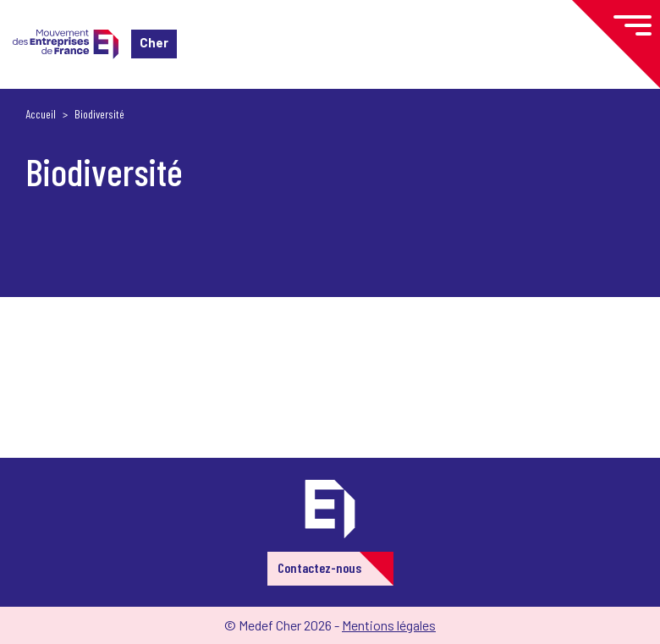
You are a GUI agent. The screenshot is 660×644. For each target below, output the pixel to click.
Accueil (41, 114)
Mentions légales (389, 625)
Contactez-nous (319, 567)
